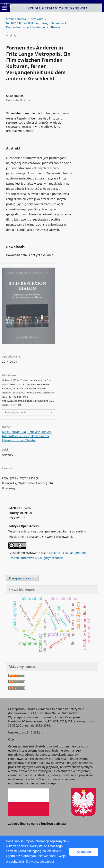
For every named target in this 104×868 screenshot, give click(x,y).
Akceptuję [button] (84, 852)
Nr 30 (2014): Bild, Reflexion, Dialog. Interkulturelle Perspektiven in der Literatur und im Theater (37, 25)
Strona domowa (16, 19)
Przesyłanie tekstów (22, 578)
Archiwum (37, 19)
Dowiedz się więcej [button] (40, 862)
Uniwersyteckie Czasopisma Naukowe (34, 5)
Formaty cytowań (16, 412)
